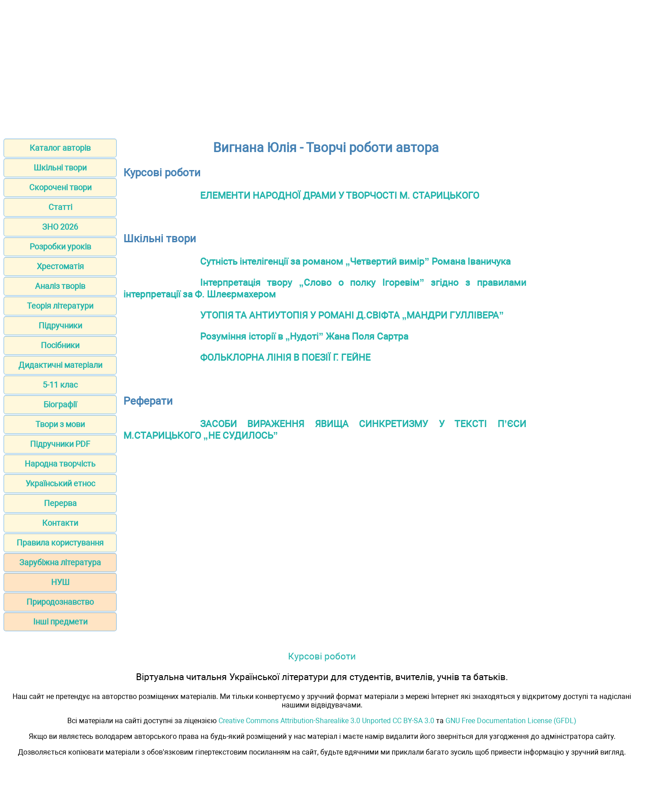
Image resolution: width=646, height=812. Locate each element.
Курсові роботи (322, 656)
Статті (60, 207)
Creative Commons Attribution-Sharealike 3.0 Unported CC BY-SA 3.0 (326, 721)
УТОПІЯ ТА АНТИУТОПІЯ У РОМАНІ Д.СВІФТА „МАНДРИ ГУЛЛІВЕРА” (352, 315)
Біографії (60, 404)
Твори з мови (60, 424)
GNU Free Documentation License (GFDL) (511, 721)
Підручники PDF (60, 444)
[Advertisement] (323, 66)
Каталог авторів (60, 148)
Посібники (60, 345)
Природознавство (60, 602)
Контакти (60, 523)
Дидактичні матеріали (60, 365)
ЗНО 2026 (60, 227)
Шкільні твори (60, 168)
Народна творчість (60, 464)
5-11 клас (60, 385)
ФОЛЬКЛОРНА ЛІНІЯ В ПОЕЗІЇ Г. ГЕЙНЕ (285, 357)
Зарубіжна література (60, 562)
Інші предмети (60, 622)
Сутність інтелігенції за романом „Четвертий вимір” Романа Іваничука (355, 261)
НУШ (60, 582)
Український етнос (60, 483)
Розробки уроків (60, 247)
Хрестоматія (60, 266)
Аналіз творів (60, 286)
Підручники (60, 325)
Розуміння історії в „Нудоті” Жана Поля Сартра (304, 336)
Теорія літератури (60, 306)
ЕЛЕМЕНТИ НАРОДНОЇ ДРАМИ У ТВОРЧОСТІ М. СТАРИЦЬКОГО (340, 195)
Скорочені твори (60, 187)
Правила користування (60, 543)
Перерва (60, 503)
